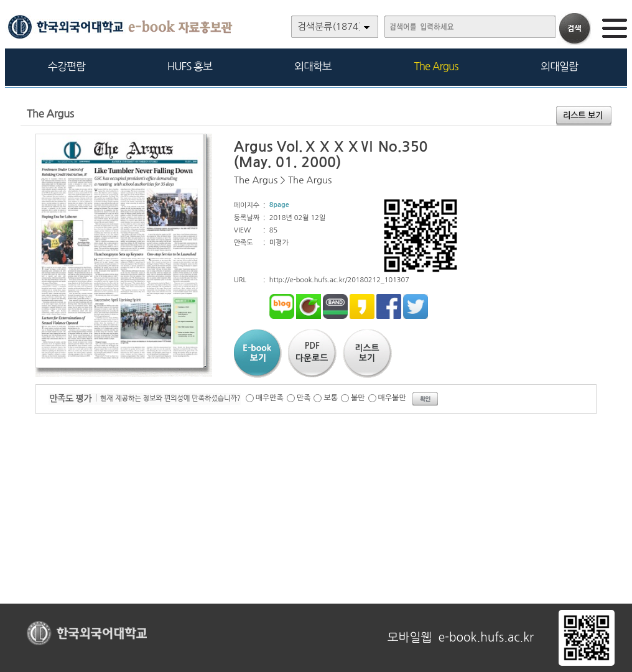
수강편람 (67, 66)
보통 (331, 398)
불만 (358, 398)
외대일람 (559, 66)
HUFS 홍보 (190, 66)
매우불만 (392, 398)
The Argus (436, 66)
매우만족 (270, 398)
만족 (304, 398)
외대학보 (313, 66)
